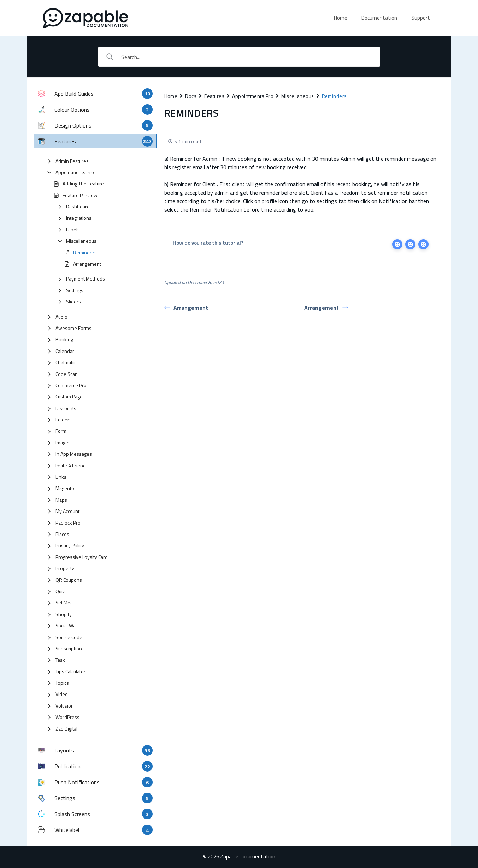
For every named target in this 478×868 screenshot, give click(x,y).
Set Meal (65, 603)
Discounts (66, 408)
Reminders (85, 252)
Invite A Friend (71, 465)
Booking (64, 339)
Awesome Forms (73, 328)
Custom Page (69, 397)
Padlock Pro (68, 523)
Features (214, 96)
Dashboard (78, 206)
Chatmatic (66, 362)
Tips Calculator (70, 671)
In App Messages (74, 454)
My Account (67, 511)
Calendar (65, 351)
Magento (65, 488)
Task (60, 660)
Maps (61, 500)
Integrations (79, 218)
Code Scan (67, 374)
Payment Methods (85, 279)
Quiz (60, 591)
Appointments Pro (75, 172)
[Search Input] (248, 57)
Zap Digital (66, 729)
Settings (75, 290)
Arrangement (87, 264)
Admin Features (72, 161)
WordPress (67, 717)
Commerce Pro (71, 385)
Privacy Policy (70, 545)
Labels (73, 229)
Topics (62, 683)
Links (61, 477)
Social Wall (67, 625)
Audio (61, 317)
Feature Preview (80, 195)
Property (65, 568)
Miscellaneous (81, 241)
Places (62, 534)
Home (341, 18)
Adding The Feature (83, 184)
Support (421, 18)
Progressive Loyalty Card (82, 557)
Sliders (73, 302)
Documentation (379, 18)
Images (63, 442)
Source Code (69, 637)
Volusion (65, 706)
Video (62, 694)
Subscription (69, 648)
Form (61, 431)
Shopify (64, 614)
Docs (191, 96)
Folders (64, 420)
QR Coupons (69, 580)
